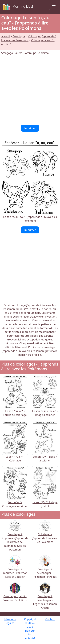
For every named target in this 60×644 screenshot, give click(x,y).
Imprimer (30, 128)
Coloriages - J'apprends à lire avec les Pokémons (45, 534)
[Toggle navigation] (54, 7)
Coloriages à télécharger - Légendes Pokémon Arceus (45, 598)
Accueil (6, 36)
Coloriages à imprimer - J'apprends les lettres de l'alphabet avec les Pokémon (15, 538)
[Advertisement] (30, 90)
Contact (50, 619)
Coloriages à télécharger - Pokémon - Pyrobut (45, 569)
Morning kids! (17, 7)
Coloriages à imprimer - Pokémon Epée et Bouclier (15, 569)
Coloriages (19, 36)
